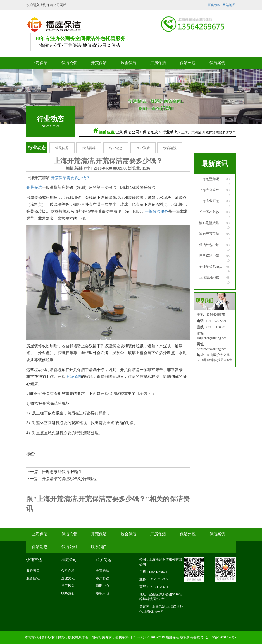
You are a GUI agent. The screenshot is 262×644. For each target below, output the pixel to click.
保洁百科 (89, 148)
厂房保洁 (158, 63)
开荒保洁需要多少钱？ (70, 178)
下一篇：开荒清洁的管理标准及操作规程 (61, 479)
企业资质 (143, 148)
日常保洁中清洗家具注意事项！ (212, 256)
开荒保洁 (99, 63)
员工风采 (68, 586)
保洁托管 (69, 63)
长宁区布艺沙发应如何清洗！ (212, 212)
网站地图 (229, 5)
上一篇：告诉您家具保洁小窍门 (54, 472)
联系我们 (99, 547)
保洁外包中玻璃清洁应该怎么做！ (212, 245)
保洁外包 (188, 63)
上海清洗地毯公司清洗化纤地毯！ (212, 278)
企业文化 (68, 578)
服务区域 (33, 578)
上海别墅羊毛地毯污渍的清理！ (212, 179)
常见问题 (62, 148)
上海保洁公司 (128, 132)
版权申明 (103, 593)
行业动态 (170, 132)
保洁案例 (217, 63)
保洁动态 (151, 132)
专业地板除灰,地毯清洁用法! (212, 267)
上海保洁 (40, 63)
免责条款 (103, 571)
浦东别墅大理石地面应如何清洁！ (212, 223)
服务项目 (33, 571)
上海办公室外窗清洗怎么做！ (212, 190)
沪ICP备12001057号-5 (222, 637)
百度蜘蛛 (214, 5)
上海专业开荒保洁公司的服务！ (212, 201)
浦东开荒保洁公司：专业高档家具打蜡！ (212, 234)
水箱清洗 (170, 148)
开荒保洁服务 (156, 212)
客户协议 (103, 578)
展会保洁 (128, 63)
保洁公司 (69, 547)
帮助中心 (103, 586)
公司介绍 (68, 571)
